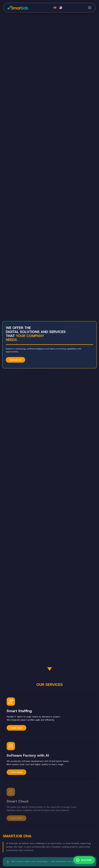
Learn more (16, 728)
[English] (61, 8)
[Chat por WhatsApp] (84, 860)
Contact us (16, 360)
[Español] (55, 8)
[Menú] (90, 8)
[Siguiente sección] (50, 669)
